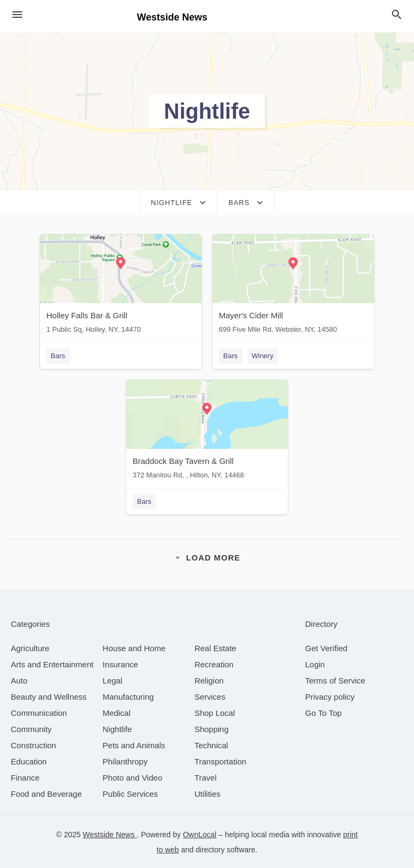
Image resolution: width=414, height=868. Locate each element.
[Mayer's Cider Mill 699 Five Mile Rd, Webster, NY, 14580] (293, 286)
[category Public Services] (130, 794)
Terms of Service (335, 681)
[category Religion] (209, 681)
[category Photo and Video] (132, 778)
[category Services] (210, 697)
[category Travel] (206, 778)
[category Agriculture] (30, 648)
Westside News (110, 835)
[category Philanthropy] (125, 761)
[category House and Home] (134, 648)
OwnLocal (199, 835)
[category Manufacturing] (128, 697)
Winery (263, 356)
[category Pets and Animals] (134, 745)
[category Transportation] (220, 761)
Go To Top (323, 713)
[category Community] (31, 729)
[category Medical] (116, 713)
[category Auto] (19, 681)
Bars (58, 356)
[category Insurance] (120, 664)
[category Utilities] (208, 794)
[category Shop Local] (215, 713)
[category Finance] (25, 778)
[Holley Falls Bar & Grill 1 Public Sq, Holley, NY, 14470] (121, 286)
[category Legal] (112, 681)
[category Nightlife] (117, 729)
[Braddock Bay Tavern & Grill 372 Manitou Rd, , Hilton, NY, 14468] (207, 432)
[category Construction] (33, 745)
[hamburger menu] (17, 15)
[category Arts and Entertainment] (52, 664)
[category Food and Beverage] (46, 794)
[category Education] (29, 761)
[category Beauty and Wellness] (49, 697)
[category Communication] (39, 713)
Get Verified (326, 648)
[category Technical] (212, 745)
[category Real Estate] (216, 648)
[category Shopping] (212, 729)
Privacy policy (330, 697)
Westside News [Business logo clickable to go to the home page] (172, 17)
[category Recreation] (214, 664)
